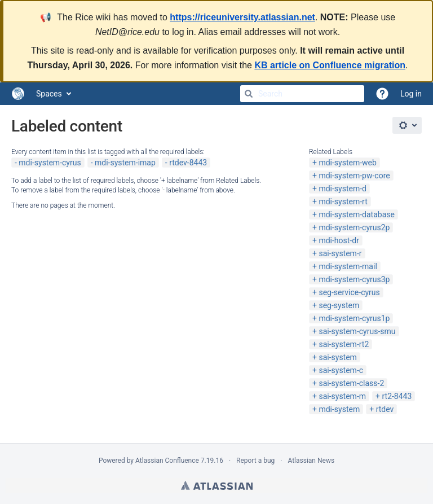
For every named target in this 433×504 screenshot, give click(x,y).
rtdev (385, 409)
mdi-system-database (357, 214)
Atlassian (217, 485)
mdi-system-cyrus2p (354, 227)
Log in (411, 94)
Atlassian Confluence (167, 461)
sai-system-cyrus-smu (357, 331)
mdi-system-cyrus (50, 163)
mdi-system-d (343, 189)
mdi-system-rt (343, 201)
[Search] (249, 94)
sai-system (337, 357)
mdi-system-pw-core (354, 176)
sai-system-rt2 (344, 344)
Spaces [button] (49, 94)
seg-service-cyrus (349, 292)
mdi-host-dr (339, 240)
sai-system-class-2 (351, 383)
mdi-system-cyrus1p (354, 318)
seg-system (339, 305)
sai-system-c (341, 370)
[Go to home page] (18, 94)
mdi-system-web (347, 163)
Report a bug (255, 461)
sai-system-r (340, 253)
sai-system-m (342, 396)
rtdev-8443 (188, 163)
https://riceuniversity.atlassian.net (242, 17)
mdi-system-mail (348, 266)
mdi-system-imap (125, 163)
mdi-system (339, 409)
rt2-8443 (397, 396)
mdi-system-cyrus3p (354, 279)
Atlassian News (311, 461)
